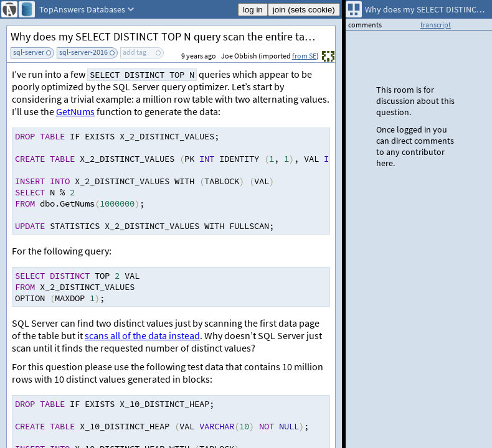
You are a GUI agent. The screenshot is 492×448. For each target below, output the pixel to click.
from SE (304, 56)
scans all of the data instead (142, 335)
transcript (436, 25)
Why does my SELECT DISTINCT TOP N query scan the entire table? (168, 36)
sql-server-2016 (83, 52)
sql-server (29, 52)
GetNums (75, 111)
